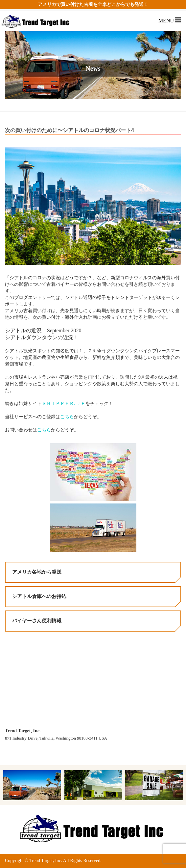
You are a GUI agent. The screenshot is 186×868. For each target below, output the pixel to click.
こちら (67, 417)
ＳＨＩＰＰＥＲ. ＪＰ (64, 404)
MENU (170, 21)
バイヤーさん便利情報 (37, 621)
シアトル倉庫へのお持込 (39, 596)
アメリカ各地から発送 (37, 572)
